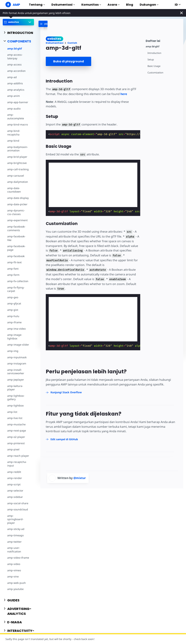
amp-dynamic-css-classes (16, 212)
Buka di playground (69, 61)
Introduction (154, 53)
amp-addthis (15, 83)
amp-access (14, 64)
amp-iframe (14, 322)
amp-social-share (18, 503)
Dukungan (149, 5)
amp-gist (13, 310)
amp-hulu (13, 316)
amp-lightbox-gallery (16, 398)
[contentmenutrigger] (163, 40)
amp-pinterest (16, 443)
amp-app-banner (18, 102)
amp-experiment (17, 220)
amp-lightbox (15, 405)
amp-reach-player (18, 456)
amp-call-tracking (18, 169)
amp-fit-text (14, 262)
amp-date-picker (17, 204)
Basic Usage (154, 66)
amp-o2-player (16, 437)
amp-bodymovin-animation (18, 149)
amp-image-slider (18, 345)
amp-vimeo (14, 570)
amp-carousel (16, 176)
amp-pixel (13, 449)
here (124, 94)
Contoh (72, 43)
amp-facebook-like (16, 238)
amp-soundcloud (18, 509)
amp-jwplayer (16, 380)
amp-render (15, 478)
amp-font (13, 269)
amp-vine (13, 576)
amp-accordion (16, 71)
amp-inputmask (17, 357)
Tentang (37, 5)
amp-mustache (16, 424)
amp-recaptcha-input (17, 464)
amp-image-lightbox (15, 337)
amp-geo (13, 297)
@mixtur (80, 478)
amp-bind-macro (18, 124)
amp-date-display (18, 198)
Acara (114, 5)
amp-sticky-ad (16, 529)
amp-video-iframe (18, 558)
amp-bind (13, 141)
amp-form (13, 275)
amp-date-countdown (14, 190)
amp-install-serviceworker (16, 372)
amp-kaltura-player (15, 388)
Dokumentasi (63, 5)
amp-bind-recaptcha (14, 133)
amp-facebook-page (16, 248)
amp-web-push (17, 583)
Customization (155, 73)
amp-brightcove (17, 163)
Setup (151, 60)
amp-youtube (15, 589)
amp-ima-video (16, 329)
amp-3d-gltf (15, 48)
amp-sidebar (15, 497)
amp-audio (14, 109)
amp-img (13, 351)
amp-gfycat (14, 303)
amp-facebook (16, 256)
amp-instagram (17, 363)
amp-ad (12, 77)
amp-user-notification (14, 550)
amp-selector (15, 491)
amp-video (14, 564)
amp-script (14, 484)
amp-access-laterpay (15, 56)
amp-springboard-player (15, 519)
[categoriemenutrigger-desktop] (52, 24)
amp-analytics (16, 90)
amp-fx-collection (18, 281)
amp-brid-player (17, 157)
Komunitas (91, 5)
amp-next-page (17, 431)
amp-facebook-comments (16, 228)
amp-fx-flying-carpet (16, 289)
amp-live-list (15, 418)
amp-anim (14, 96)
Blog (130, 5)
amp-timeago (15, 535)
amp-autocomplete (16, 116)
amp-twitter (14, 542)
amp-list (12, 412)
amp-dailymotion (18, 182)
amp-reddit (14, 472)
